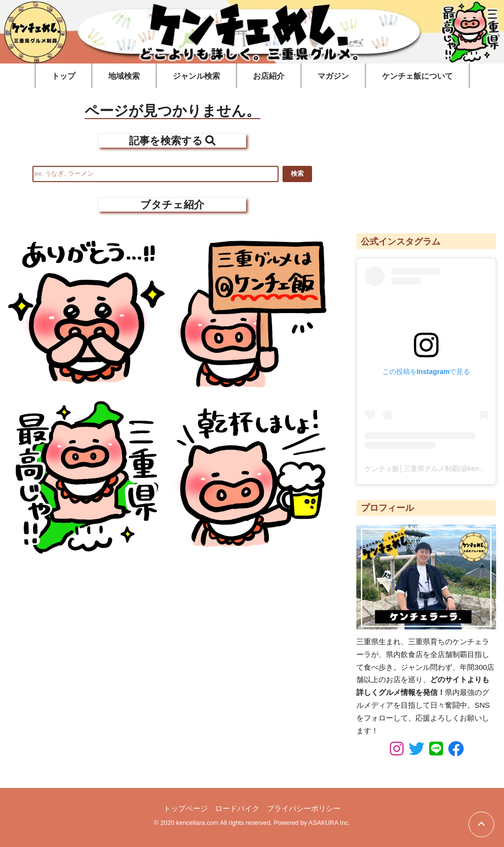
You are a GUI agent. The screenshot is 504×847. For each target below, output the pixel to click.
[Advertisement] (426, 156)
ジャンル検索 (196, 76)
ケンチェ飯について (417, 76)
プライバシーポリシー (304, 808)
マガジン (333, 76)
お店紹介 (269, 76)
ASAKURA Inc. (330, 823)
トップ (63, 76)
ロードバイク (237, 808)
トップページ (186, 808)
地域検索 (124, 76)
